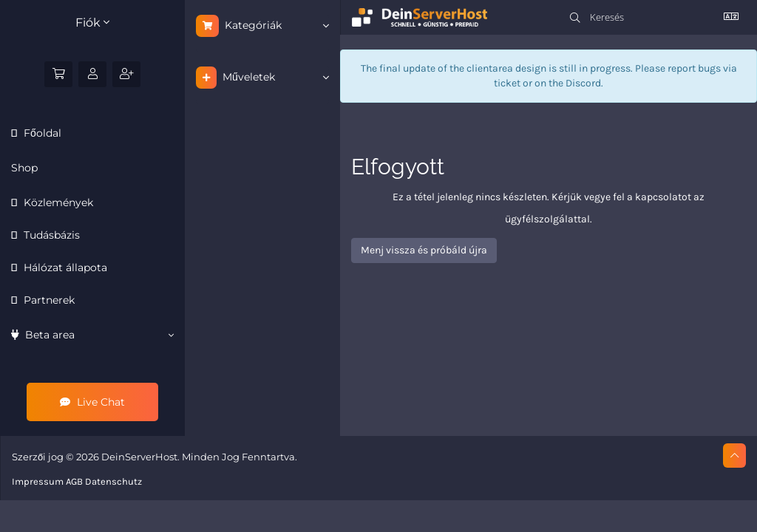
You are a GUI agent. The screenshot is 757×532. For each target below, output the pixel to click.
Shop (24, 168)
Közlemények (57, 202)
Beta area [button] (92, 335)
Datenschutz (113, 481)
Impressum (38, 481)
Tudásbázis (50, 235)
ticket (507, 83)
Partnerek (48, 300)
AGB (74, 481)
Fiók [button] (92, 23)
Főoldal (41, 133)
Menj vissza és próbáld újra (424, 250)
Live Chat (92, 402)
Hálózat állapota (64, 267)
